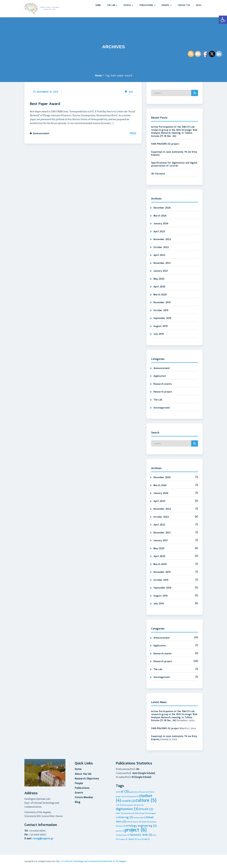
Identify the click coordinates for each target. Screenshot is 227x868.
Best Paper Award (45, 104)
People (128, 5)
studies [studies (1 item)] (123, 839)
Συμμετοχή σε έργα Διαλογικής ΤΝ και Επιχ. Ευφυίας (174, 154)
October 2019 (161, 311)
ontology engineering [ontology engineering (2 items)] (141, 826)
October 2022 (161, 247)
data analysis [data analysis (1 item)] (129, 805)
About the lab (83, 774)
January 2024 (161, 224)
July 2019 (159, 334)
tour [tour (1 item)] (140, 839)
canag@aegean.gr (43, 839)
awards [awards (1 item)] (146, 792)
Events (79, 793)
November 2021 (162, 263)
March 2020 (160, 295)
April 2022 (159, 255)
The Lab (112, 5)
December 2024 (162, 208)
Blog (199, 5)
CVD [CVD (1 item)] (119, 805)
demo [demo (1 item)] (140, 805)
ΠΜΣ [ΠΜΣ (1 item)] (147, 839)
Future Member (84, 797)
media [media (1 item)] (145, 822)
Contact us (184, 5)
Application (160, 376)
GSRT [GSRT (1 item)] (119, 813)
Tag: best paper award (118, 76)
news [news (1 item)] (122, 826)
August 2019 (161, 326)
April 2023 (159, 232)
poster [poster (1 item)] (120, 831)
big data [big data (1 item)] (134, 797)
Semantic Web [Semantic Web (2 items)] (141, 835)
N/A (131, 92)
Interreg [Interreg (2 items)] (126, 817)
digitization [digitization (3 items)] (127, 809)
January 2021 (161, 271)
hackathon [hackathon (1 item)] (129, 813)
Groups (167, 5)
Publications (147, 5)
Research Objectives (87, 779)
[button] (223, 20)
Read (133, 133)
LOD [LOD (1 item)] (129, 822)
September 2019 (162, 318)
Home (98, 5)
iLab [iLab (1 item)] (144, 813)
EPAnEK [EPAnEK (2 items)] (146, 809)
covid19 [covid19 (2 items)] (128, 801)
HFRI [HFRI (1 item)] (138, 813)
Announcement (41, 134)
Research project (163, 392)
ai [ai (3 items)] (125, 792)
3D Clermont (158, 174)
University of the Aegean (114, 861)
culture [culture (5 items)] (146, 801)
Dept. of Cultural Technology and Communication (79, 861)
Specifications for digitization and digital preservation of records (174, 164)
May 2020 (159, 279)
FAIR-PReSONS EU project (165, 144)
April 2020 (159, 287)
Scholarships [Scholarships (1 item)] (123, 835)
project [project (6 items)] (136, 830)
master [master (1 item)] (137, 822)
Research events (163, 384)
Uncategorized (162, 408)
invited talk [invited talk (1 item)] (139, 818)
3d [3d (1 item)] (118, 792)
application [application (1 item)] (135, 792)
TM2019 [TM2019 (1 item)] (132, 839)
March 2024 (160, 216)
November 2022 (162, 239)
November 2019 (162, 303)
